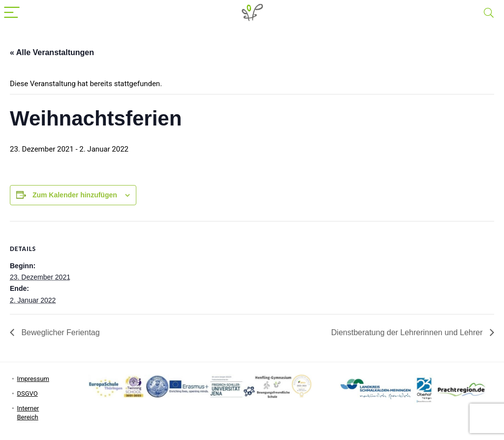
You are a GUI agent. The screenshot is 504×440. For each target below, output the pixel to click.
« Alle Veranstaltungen (52, 52)
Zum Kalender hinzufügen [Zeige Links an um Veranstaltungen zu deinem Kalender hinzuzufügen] (75, 195)
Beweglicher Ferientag (60, 332)
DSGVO (27, 393)
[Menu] (12, 13)
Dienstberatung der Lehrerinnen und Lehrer (408, 332)
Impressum (33, 379)
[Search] (489, 13)
